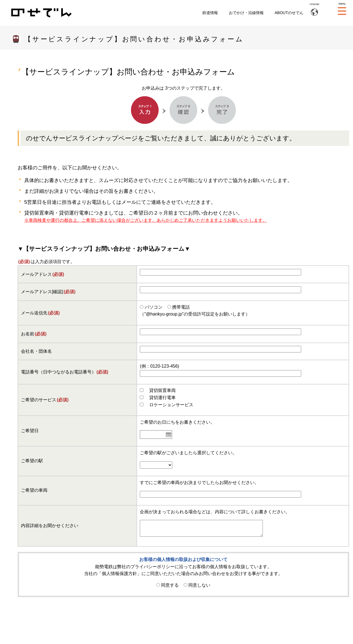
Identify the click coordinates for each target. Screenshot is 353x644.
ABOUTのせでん (289, 13)
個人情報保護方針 (119, 574)
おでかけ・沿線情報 (246, 13)
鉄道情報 (210, 13)
